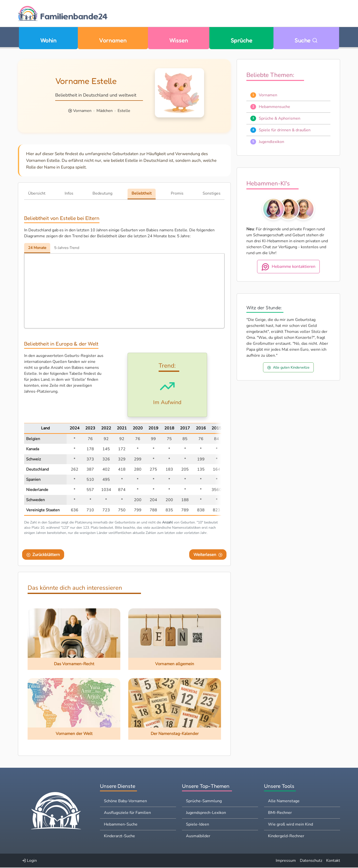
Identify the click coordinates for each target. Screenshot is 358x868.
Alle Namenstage (284, 801)
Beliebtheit (142, 193)
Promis (177, 193)
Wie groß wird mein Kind (291, 825)
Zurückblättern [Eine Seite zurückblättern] (43, 555)
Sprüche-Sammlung (204, 801)
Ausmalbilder (198, 836)
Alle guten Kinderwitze (288, 367)
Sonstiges (212, 193)
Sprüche (241, 40)
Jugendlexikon (271, 142)
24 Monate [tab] (38, 248)
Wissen (179, 40)
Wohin (48, 40)
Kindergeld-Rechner (286, 836)
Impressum (286, 861)
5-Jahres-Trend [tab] (69, 248)
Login (29, 861)
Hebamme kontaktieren (288, 267)
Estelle (124, 111)
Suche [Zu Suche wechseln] (306, 40)
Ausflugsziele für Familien (127, 813)
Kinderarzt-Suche (119, 836)
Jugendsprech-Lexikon (206, 813)
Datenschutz (311, 861)
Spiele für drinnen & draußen (285, 130)
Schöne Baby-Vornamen (125, 801)
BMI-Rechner (280, 813)
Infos (69, 193)
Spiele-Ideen (198, 825)
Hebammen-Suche (121, 825)
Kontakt (333, 861)
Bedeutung (102, 193)
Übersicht (37, 193)
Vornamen (113, 40)
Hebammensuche (274, 107)
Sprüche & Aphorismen (280, 118)
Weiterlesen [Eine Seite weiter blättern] (208, 555)
